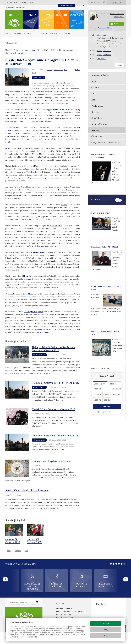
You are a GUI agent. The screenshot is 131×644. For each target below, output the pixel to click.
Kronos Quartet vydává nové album (51, 461)
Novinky (24, 3)
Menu (119, 65)
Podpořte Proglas (65, 581)
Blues (94, 81)
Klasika (29, 34)
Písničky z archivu (104, 51)
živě (114, 24)
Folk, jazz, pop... (14, 34)
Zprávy (77, 15)
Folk (94, 94)
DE (116, 3)
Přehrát (39, 78)
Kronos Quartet (40, 252)
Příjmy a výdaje (41, 581)
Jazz (66, 70)
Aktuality (36, 50)
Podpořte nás (67, 5)
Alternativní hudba (100, 75)
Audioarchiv (11, 3)
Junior (61, 15)
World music (59, 70)
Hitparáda (65, 34)
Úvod (8, 50)
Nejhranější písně (99, 124)
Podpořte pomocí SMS (90, 581)
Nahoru (18, 551)
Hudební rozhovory (16, 8)
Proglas (31, 15)
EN (113, 3)
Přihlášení (81, 5)
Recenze (95, 112)
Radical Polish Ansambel (105, 247)
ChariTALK (101, 59)
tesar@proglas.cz (70, 617)
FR (120, 3)
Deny (106, 630)
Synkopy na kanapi (104, 55)
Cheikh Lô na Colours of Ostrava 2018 (53, 409)
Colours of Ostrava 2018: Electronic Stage (55, 436)
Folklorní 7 (11, 43)
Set (106, 636)
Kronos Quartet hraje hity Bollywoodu (27, 490)
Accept (106, 624)
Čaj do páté (97, 137)
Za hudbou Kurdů (101, 213)
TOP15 (32, 3)
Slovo (46, 15)
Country (95, 88)
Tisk (27, 551)
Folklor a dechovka (46, 34)
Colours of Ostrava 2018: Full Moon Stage (56, 383)
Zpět (9, 551)
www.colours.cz (43, 332)
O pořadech (97, 118)
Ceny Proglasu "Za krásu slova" (106, 143)
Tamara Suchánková (106, 28)
